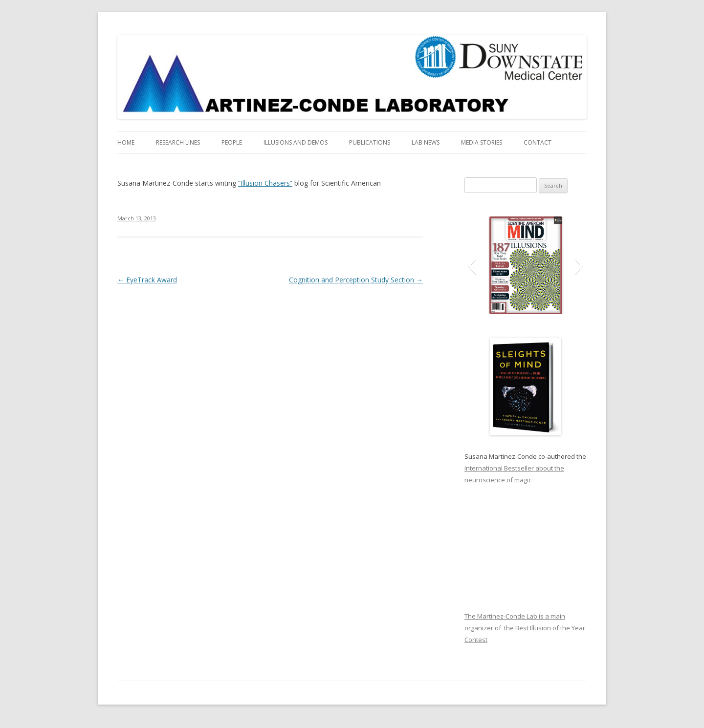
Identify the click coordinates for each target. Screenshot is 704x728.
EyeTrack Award (147, 280)
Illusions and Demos (296, 142)
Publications (370, 142)
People (232, 142)
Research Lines (178, 142)
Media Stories (482, 142)
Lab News (426, 142)
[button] (472, 265)
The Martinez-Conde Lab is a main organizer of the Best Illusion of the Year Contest (525, 628)
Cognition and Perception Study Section (356, 280)
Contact (538, 142)
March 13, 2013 (137, 218)
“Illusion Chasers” (265, 183)
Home (126, 142)
